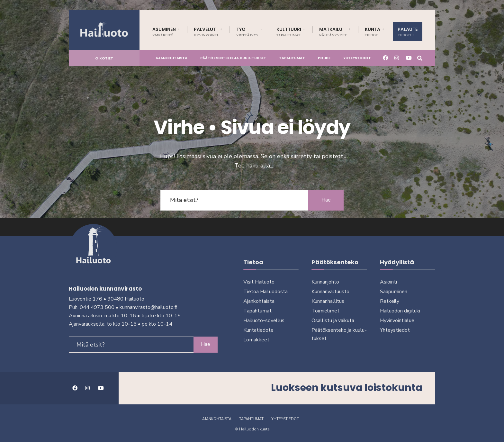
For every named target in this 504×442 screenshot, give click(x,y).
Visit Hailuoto (259, 282)
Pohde (324, 58)
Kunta (373, 32)
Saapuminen (394, 292)
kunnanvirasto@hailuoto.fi (148, 307)
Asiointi (388, 282)
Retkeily (390, 301)
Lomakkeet (256, 340)
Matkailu (333, 32)
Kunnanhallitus (328, 301)
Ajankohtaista (171, 58)
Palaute (408, 32)
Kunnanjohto (325, 282)
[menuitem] (170, 31)
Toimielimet (325, 311)
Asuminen (164, 32)
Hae (326, 200)
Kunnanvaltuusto (330, 292)
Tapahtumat (292, 58)
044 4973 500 (97, 307)
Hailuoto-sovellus (264, 320)
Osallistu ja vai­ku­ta (333, 320)
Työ (247, 32)
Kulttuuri (289, 32)
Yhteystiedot (357, 58)
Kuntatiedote (258, 330)
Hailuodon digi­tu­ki (400, 311)
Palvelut (206, 32)
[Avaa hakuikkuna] (420, 58)
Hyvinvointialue (397, 320)
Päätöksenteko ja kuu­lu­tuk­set (233, 58)
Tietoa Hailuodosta (265, 292)
